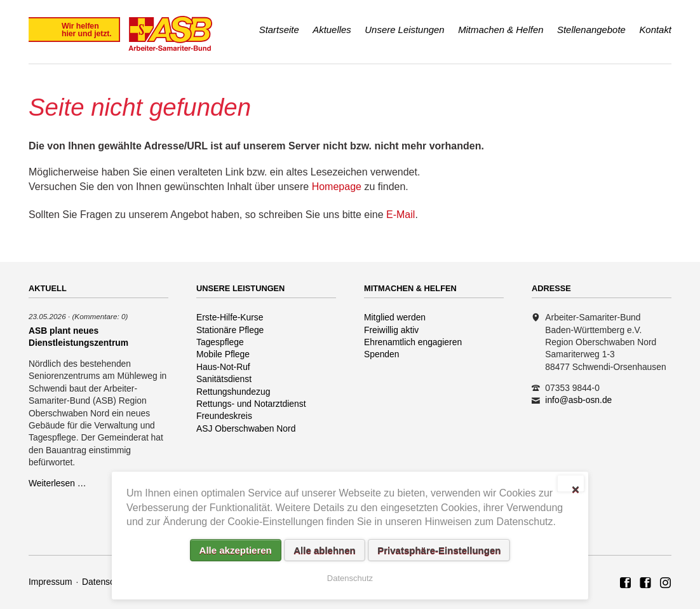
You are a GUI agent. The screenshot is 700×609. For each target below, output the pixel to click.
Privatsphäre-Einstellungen (439, 550)
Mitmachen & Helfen (501, 30)
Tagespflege (220, 342)
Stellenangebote (591, 30)
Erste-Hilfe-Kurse (230, 317)
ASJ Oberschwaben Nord (246, 428)
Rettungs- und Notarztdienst (251, 404)
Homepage (337, 187)
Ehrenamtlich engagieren (413, 342)
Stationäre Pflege (230, 330)
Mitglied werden (395, 317)
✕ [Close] (575, 488)
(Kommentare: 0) (100, 316)
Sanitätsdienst (224, 379)
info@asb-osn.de (578, 400)
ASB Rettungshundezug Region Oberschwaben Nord (645, 584)
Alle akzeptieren (236, 550)
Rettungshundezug (233, 392)
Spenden (382, 354)
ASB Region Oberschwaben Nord (626, 584)
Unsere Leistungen (404, 30)
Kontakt (655, 30)
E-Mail (400, 215)
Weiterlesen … (57, 483)
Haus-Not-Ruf (223, 367)
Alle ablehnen (325, 550)
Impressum (50, 582)
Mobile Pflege (223, 354)
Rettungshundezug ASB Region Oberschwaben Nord (666, 584)
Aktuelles (332, 30)
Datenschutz (106, 582)
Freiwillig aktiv (391, 330)
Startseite (279, 30)
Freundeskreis (224, 416)
